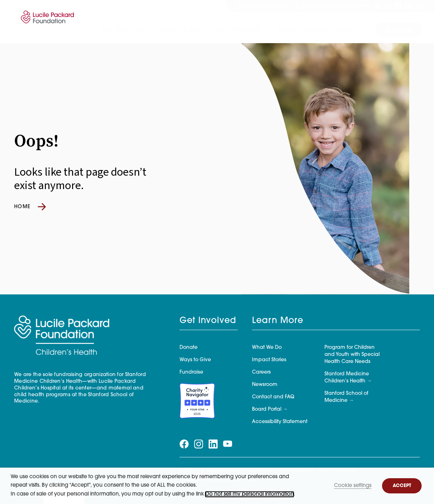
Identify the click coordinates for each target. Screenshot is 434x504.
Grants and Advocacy (264, 6)
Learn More (278, 321)
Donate (399, 30)
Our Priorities (122, 30)
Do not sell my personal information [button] (250, 494)
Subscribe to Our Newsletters (336, 6)
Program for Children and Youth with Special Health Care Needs (352, 355)
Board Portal (267, 409)
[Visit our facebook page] (378, 6)
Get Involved (238, 30)
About (347, 30)
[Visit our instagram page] (388, 6)
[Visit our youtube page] (408, 6)
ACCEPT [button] (402, 486)
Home (30, 207)
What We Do (267, 348)
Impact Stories (302, 30)
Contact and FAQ (273, 397)
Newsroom (265, 385)
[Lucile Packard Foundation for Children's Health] (46, 22)
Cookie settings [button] (353, 486)
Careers (261, 372)
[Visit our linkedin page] (398, 6)
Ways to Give (182, 30)
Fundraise (191, 372)
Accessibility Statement (280, 422)
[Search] (420, 6)
